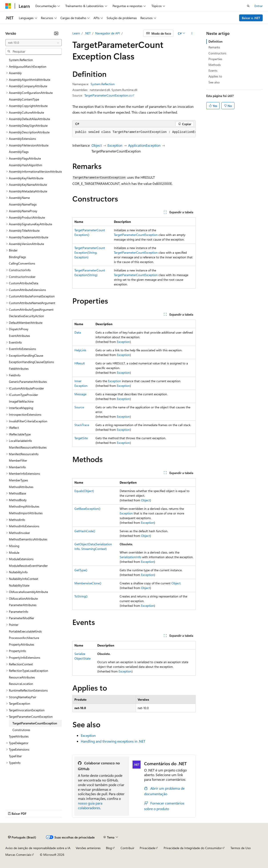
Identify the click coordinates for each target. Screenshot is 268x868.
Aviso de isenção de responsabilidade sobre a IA (38, 848)
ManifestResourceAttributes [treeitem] (28, 447)
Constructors (217, 53)
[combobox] (34, 43)
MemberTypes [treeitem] (18, 480)
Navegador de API (108, 33)
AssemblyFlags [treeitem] (19, 152)
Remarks (214, 47)
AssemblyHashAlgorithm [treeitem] (26, 165)
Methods (215, 65)
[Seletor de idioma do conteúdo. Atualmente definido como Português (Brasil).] (22, 837)
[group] (134, 132)
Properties (215, 59)
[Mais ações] (192, 33)
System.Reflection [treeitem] (21, 60)
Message (80, 394)
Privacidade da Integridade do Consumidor (193, 848)
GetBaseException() (87, 509)
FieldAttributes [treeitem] (19, 369)
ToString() (81, 596)
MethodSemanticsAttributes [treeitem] (28, 539)
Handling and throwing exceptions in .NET (113, 741)
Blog (109, 848)
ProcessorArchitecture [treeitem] (24, 638)
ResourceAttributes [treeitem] (22, 677)
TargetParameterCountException (136, 235)
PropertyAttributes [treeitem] (22, 644)
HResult (80, 363)
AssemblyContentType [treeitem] (24, 99)
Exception (115, 145)
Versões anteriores (88, 848)
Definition (215, 41)
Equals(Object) (84, 491)
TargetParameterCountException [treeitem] (35, 723)
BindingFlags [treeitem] (17, 257)
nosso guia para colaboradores (90, 805)
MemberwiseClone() (88, 583)
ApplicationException (144, 145)
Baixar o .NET (251, 18)
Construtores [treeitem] (21, 730)
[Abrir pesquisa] (248, 6)
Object (97, 145)
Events (213, 70)
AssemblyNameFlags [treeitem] (23, 204)
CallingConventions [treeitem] (22, 263)
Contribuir (127, 848)
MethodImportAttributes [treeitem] (26, 513)
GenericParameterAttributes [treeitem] (28, 382)
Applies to (215, 76)
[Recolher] (56, 33)
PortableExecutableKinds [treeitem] (25, 631)
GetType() (81, 570)
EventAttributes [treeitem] (19, 336)
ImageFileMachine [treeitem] (21, 401)
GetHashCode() (85, 531)
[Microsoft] (8, 6)
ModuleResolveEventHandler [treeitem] (28, 566)
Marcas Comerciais (18, 855)
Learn (76, 33)
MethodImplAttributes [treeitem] (24, 506)
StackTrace (82, 425)
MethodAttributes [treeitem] (21, 487)
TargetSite (81, 438)
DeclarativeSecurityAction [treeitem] (26, 316)
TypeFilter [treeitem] (15, 756)
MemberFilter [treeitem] (18, 460)
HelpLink (80, 350)
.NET (88, 33)
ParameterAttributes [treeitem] (23, 605)
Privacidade (147, 848)
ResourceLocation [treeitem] (21, 684)
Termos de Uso (241, 848)
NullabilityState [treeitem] (19, 585)
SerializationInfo (130, 557)
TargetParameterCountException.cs (108, 95)
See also (214, 82)
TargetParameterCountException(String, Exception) (90, 252)
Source (79, 407)
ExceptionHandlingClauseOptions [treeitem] (31, 362)
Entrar (259, 6)
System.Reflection (103, 84)
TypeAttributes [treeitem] (19, 736)
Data (78, 332)
